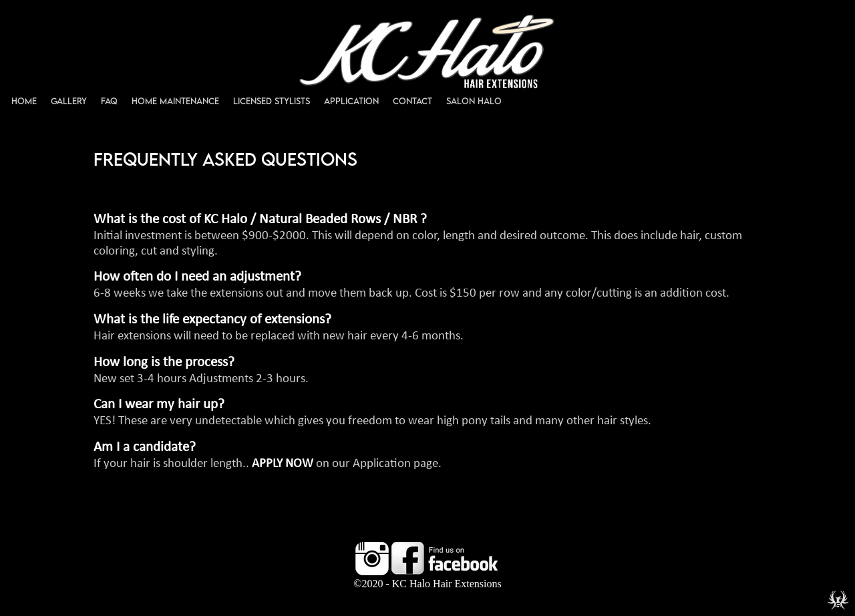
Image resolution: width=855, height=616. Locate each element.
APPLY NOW (283, 464)
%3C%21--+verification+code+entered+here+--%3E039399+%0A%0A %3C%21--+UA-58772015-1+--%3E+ (427, 308)
